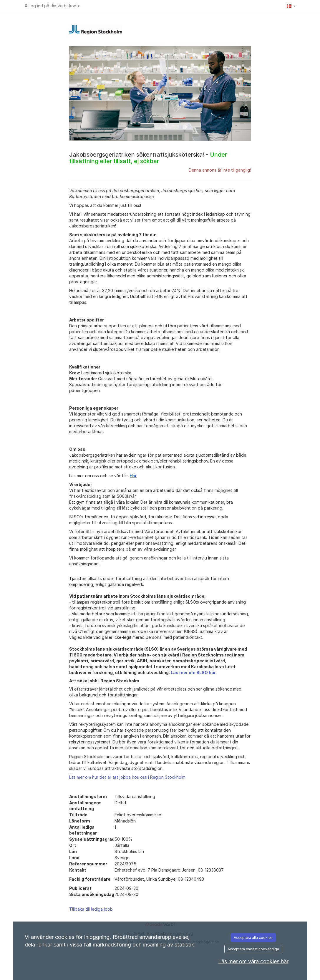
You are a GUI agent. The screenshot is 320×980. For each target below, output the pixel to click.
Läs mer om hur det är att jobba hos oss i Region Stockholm (127, 777)
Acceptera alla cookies (253, 938)
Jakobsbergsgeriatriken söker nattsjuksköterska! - (148, 158)
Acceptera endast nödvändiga (253, 949)
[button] (291, 6)
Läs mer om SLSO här (193, 672)
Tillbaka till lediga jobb (91, 909)
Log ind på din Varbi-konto (53, 6)
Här (133, 476)
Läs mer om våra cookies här (253, 961)
